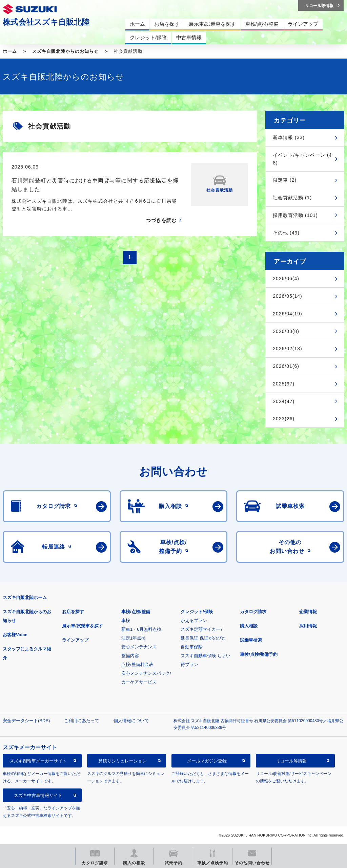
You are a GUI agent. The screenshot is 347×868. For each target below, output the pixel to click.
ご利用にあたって (82, 721)
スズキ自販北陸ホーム (25, 597)
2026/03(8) (286, 331)
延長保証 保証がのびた (203, 638)
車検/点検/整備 (136, 612)
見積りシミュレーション (123, 761)
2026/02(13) (288, 349)
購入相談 (249, 626)
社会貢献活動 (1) (292, 198)
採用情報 (308, 626)
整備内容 (130, 656)
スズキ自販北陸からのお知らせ (65, 51)
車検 (126, 620)
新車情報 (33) (289, 137)
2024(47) (284, 401)
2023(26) (284, 419)
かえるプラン (194, 620)
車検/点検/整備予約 (259, 654)
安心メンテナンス (139, 647)
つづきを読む (161, 220)
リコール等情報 (291, 761)
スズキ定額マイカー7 (202, 629)
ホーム (10, 51)
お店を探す (73, 612)
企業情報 (308, 612)
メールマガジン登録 (207, 761)
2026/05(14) (288, 296)
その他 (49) (286, 233)
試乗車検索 (251, 640)
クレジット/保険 (197, 612)
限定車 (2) (285, 180)
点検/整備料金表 (137, 664)
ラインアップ (75, 640)
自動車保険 (192, 647)
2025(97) (284, 384)
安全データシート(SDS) (26, 721)
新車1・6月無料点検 (141, 629)
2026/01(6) (286, 366)
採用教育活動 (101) (295, 215)
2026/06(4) (286, 279)
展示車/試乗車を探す (83, 626)
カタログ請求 (253, 612)
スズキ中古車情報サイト (38, 795)
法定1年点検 (134, 638)
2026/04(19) (288, 314)
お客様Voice (15, 635)
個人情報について (131, 721)
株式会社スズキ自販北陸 (46, 22)
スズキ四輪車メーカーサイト (38, 761)
